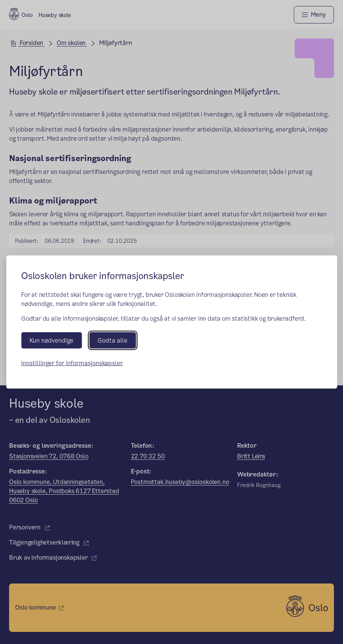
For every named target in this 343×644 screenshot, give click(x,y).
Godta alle (113, 341)
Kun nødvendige (51, 341)
